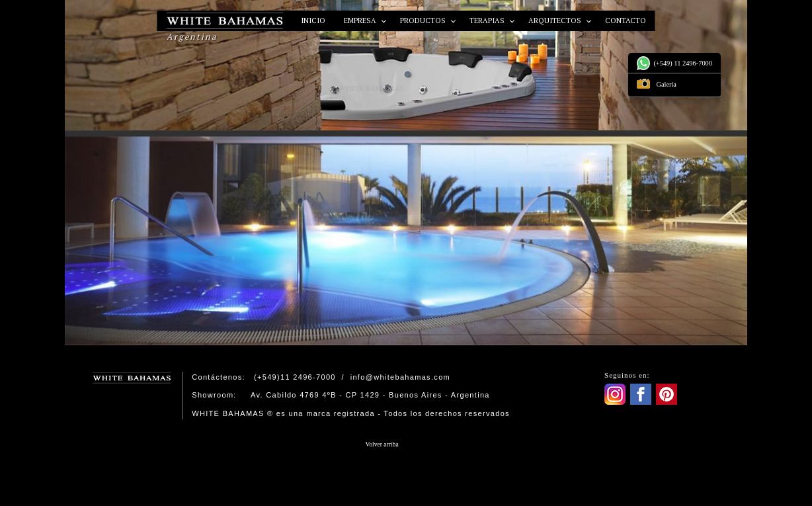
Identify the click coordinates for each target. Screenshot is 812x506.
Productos (424, 21)
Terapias (488, 21)
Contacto (626, 21)
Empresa (361, 21)
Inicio (313, 21)
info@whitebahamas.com (400, 377)
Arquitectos (556, 21)
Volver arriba (382, 444)
